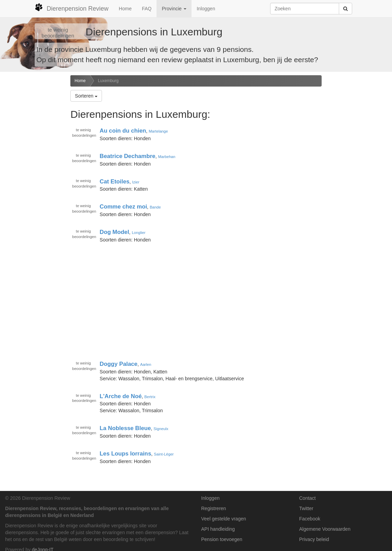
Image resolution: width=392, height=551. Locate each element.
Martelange (158, 131)
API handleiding (218, 529)
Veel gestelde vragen (224, 519)
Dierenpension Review (72, 8)
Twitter (306, 508)
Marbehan (166, 157)
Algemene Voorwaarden (325, 529)
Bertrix (150, 396)
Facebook (310, 519)
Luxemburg (108, 81)
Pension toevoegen (222, 539)
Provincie (174, 9)
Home (125, 9)
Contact (308, 498)
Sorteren (86, 96)
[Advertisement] (33, 183)
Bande (155, 207)
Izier (136, 182)
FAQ (147, 9)
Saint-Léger (164, 454)
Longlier (139, 233)
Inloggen (206, 9)
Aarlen (146, 364)
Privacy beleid (314, 539)
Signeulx (161, 429)
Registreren (214, 508)
